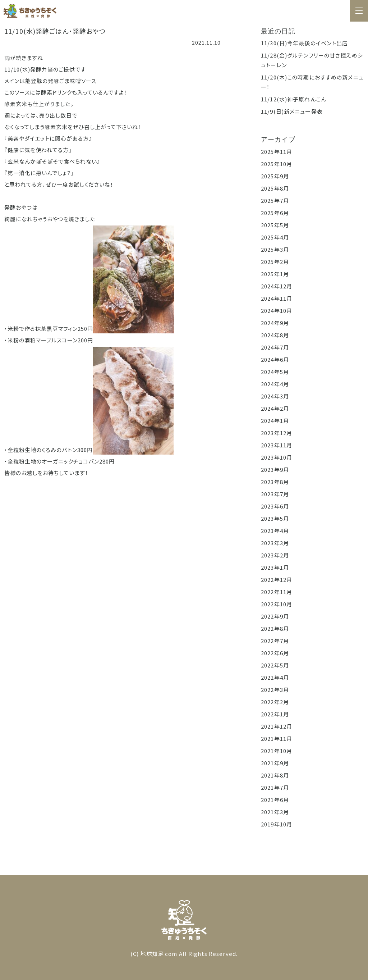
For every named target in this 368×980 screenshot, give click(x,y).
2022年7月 (275, 641)
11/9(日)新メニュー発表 (292, 111)
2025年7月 (275, 200)
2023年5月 (275, 518)
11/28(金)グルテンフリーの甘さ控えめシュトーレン (312, 60)
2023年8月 (275, 482)
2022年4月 (275, 677)
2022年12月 (277, 580)
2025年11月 (277, 152)
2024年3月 (275, 396)
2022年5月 (275, 665)
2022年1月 (275, 714)
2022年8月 (275, 628)
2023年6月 (275, 506)
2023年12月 (277, 433)
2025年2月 (275, 262)
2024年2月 (275, 408)
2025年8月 (275, 188)
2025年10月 (277, 164)
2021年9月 (275, 763)
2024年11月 (277, 298)
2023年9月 (275, 470)
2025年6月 (275, 213)
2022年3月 (275, 690)
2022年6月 (275, 653)
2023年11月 (277, 445)
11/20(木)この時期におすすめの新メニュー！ (312, 82)
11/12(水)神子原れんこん (294, 99)
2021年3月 (275, 812)
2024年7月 (275, 347)
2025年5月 (275, 225)
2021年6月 (275, 800)
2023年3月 (275, 543)
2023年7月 (275, 494)
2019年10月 (277, 824)
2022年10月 (277, 604)
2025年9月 (275, 176)
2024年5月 (275, 372)
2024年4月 (275, 384)
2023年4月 (275, 531)
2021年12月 (277, 726)
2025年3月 (275, 249)
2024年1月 (275, 421)
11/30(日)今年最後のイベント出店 (304, 43)
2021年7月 (275, 787)
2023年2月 (275, 555)
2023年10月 (277, 457)
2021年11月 (277, 739)
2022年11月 (277, 592)
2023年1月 (275, 567)
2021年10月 (277, 751)
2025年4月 (275, 237)
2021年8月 (275, 775)
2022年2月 (275, 702)
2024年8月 (275, 335)
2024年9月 (275, 323)
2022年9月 (275, 616)
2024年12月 (277, 286)
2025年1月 (275, 274)
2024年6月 (275, 359)
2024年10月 (277, 311)
